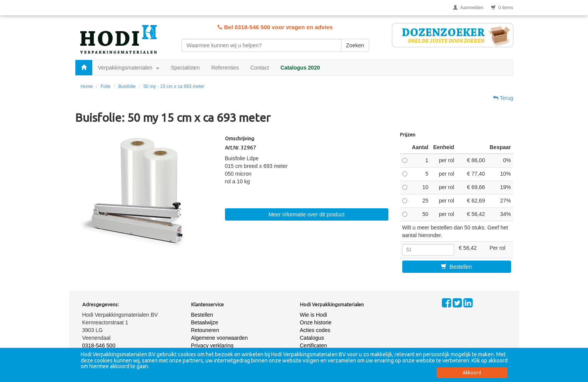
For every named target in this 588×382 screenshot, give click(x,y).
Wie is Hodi (314, 315)
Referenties (225, 68)
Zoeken (355, 45)
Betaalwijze (205, 322)
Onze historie (316, 322)
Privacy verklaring (212, 345)
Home (87, 86)
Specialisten (185, 68)
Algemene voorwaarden (220, 338)
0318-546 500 (99, 345)
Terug (503, 98)
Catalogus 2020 (300, 68)
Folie (106, 86)
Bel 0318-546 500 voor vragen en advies (275, 27)
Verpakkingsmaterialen (129, 68)
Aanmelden (468, 8)
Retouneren (205, 330)
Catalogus (312, 338)
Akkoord (472, 373)
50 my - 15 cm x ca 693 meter (174, 86)
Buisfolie (127, 86)
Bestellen (456, 267)
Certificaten (314, 345)
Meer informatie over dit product (306, 214)
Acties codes (315, 330)
